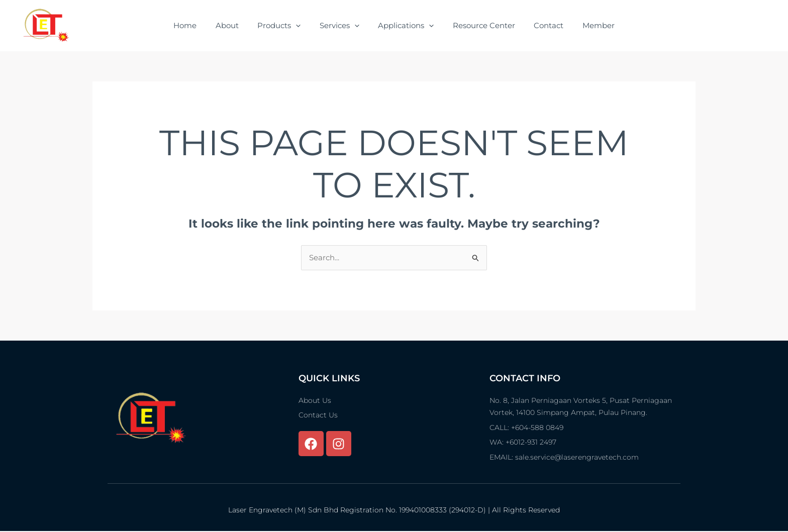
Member (585, 25)
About (237, 25)
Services (341, 26)
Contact (539, 25)
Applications (404, 26)
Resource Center (478, 25)
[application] (302, 26)
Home (199, 25)
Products (285, 26)
